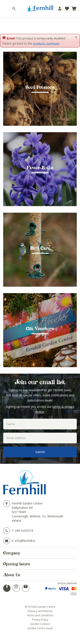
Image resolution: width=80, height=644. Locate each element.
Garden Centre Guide (40, 628)
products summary (46, 43)
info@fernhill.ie (25, 541)
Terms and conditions (40, 615)
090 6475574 (24, 531)
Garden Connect (40, 624)
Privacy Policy (40, 620)
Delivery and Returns (40, 611)
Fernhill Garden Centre (27, 503)
